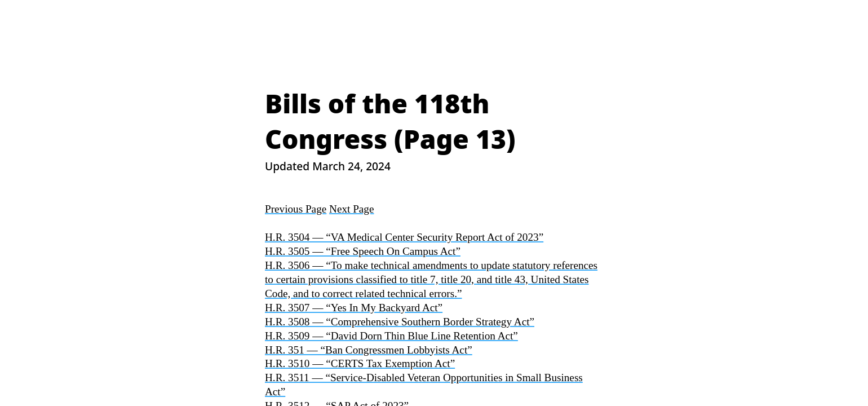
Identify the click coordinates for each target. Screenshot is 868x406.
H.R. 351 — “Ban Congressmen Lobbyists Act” (369, 350)
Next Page (351, 209)
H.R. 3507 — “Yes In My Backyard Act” (354, 308)
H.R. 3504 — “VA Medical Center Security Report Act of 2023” (404, 237)
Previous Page (296, 209)
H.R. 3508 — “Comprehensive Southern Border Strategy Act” (400, 322)
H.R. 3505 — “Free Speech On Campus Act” (363, 251)
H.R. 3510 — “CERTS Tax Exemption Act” (360, 363)
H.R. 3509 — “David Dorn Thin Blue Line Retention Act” (391, 336)
